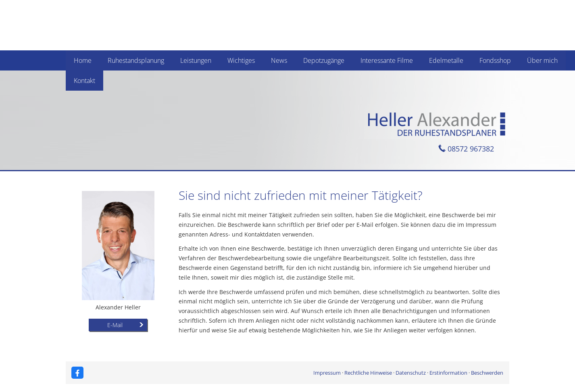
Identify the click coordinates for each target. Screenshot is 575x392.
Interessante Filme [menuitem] (387, 60)
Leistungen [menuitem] (196, 60)
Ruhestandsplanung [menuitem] (136, 60)
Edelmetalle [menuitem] (446, 60)
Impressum (327, 373)
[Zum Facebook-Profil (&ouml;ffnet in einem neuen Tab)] (77, 373)
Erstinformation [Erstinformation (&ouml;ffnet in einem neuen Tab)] (448, 373)
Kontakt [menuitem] (84, 81)
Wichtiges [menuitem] (241, 60)
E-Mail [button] (115, 325)
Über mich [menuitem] (542, 60)
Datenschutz (411, 373)
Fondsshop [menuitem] (495, 60)
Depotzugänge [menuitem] (324, 60)
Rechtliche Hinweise (368, 373)
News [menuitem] (279, 60)
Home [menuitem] (83, 60)
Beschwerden (487, 373)
